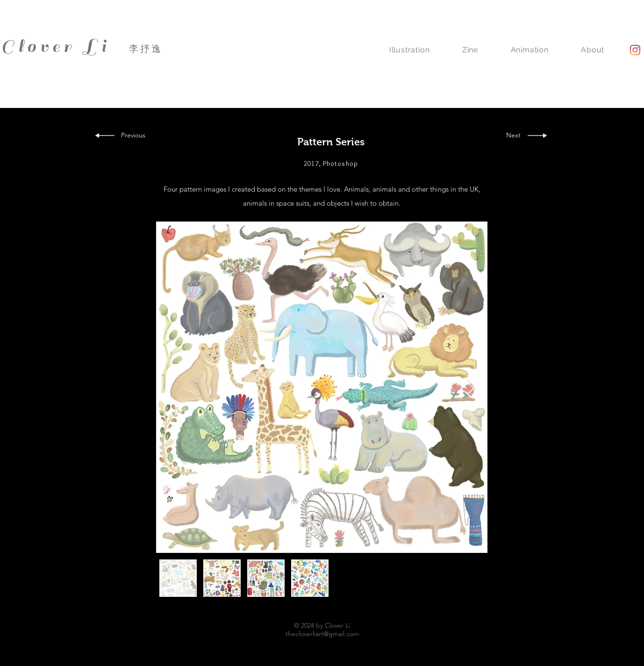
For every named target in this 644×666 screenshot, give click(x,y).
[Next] (513, 136)
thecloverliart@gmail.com (322, 634)
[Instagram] (635, 50)
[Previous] (136, 136)
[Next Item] (471, 387)
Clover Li (55, 46)
